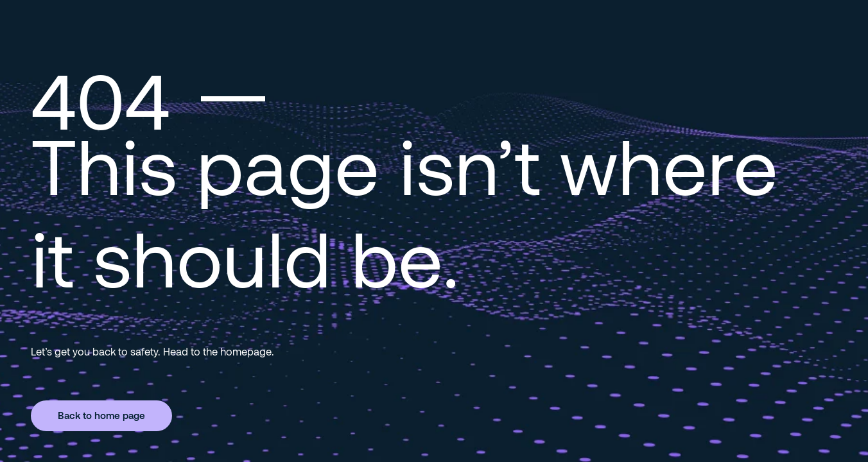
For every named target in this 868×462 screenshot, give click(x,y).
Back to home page (101, 415)
